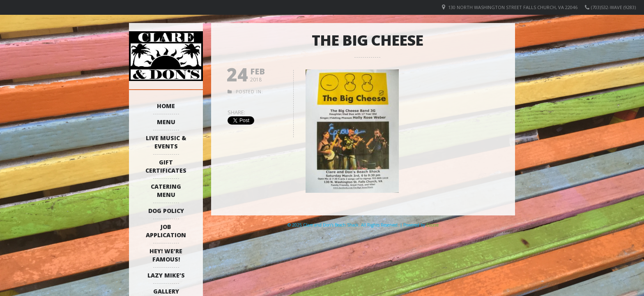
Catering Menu (166, 191)
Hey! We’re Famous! (166, 255)
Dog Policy (166, 211)
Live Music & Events (166, 142)
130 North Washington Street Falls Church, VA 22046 (513, 7)
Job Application (166, 231)
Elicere (432, 225)
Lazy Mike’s (166, 275)
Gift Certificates (166, 166)
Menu (166, 122)
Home (166, 106)
